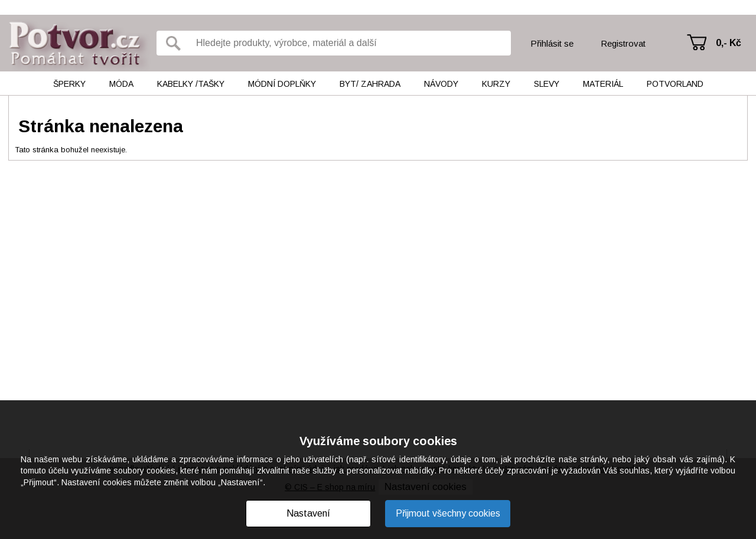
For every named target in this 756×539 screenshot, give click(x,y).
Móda (121, 84)
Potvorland (675, 84)
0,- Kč (729, 43)
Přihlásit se (552, 43)
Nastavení (308, 513)
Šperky (69, 84)
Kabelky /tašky (191, 84)
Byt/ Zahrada (370, 84)
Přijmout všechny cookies (448, 513)
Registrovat (623, 43)
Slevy (547, 84)
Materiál (603, 84)
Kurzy (496, 84)
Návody (441, 84)
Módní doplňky (282, 84)
